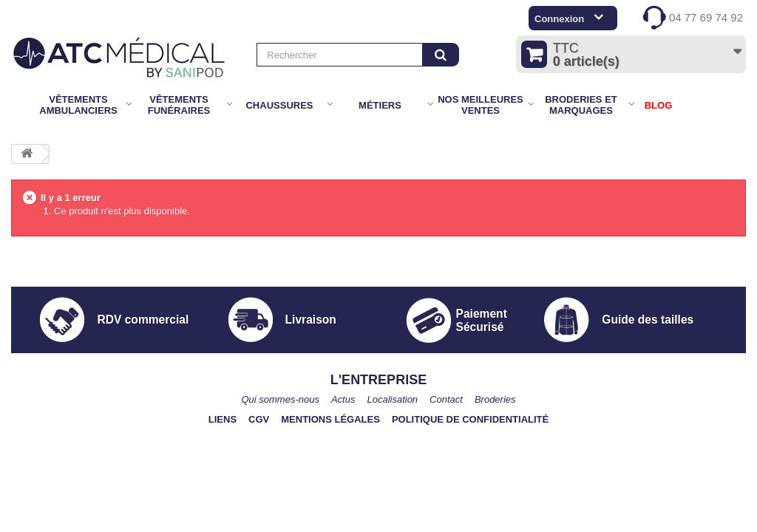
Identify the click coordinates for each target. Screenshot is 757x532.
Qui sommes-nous (280, 399)
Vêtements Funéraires (179, 105)
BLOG (659, 105)
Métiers (380, 105)
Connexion (559, 19)
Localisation (392, 399)
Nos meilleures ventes (481, 105)
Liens (223, 419)
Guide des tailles (648, 320)
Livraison (311, 320)
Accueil (21, 105)
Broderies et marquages (581, 105)
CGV (259, 419)
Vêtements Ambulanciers (78, 105)
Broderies (495, 399)
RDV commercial (143, 320)
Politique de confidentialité (470, 419)
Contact (446, 399)
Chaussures (279, 105)
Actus (343, 399)
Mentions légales (330, 419)
